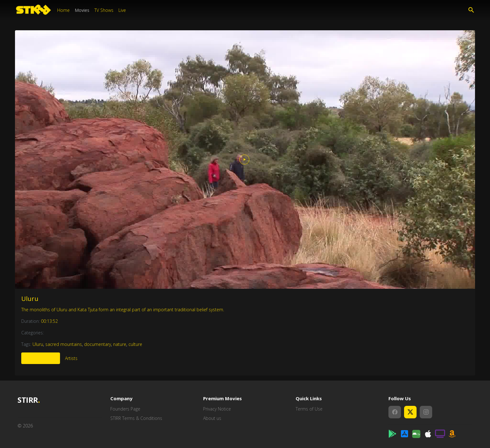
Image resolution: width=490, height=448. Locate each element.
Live (122, 10)
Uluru (30, 299)
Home (63, 10)
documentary (97, 344)
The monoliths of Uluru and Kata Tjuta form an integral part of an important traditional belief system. (123, 310)
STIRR (29, 400)
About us (212, 418)
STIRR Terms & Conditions (136, 418)
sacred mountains (64, 344)
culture (135, 344)
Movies (82, 10)
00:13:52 (49, 321)
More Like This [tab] (41, 358)
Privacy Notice (217, 409)
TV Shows (104, 10)
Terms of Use (309, 409)
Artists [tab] (71, 358)
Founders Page (125, 409)
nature (120, 344)
